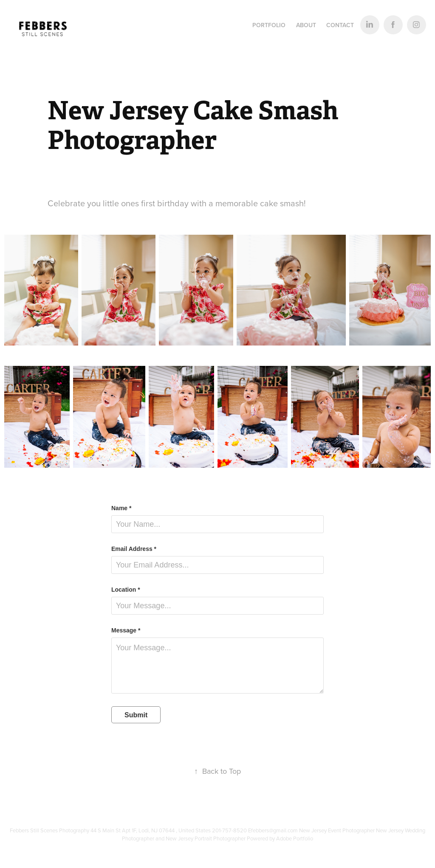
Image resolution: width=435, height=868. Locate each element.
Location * (126, 590)
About (306, 25)
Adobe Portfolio (295, 838)
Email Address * (134, 549)
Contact (340, 25)
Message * (126, 630)
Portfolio (269, 25)
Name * (121, 508)
